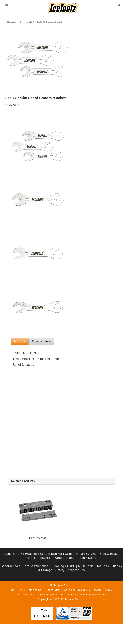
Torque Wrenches (36, 566)
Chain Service (87, 554)
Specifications (41, 341)
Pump (70, 558)
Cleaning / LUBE (63, 566)
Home (11, 22)
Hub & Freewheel (39, 558)
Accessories (76, 570)
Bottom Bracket (51, 554)
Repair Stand (87, 558)
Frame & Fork (12, 554)
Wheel (59, 558)
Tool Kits (103, 566)
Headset (31, 554)
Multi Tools (86, 566)
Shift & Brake (109, 554)
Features (20, 341)
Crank (69, 554)
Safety (60, 570)
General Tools (11, 566)
